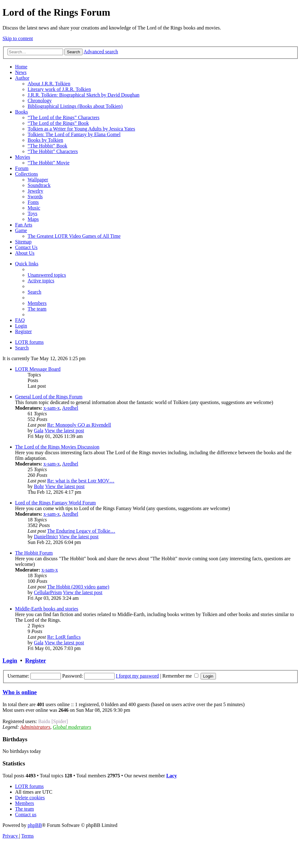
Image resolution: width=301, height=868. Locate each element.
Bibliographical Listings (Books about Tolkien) (75, 106)
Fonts (33, 202)
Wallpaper (38, 180)
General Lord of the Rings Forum (49, 397)
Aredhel (70, 408)
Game (21, 230)
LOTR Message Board (38, 369)
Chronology (40, 101)
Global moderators (72, 727)
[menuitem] (47, 275)
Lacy (172, 776)
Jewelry (35, 191)
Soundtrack (39, 185)
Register (35, 660)
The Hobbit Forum (34, 553)
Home (21, 67)
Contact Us (26, 247)
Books (21, 112)
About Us (25, 253)
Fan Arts (24, 225)
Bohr (39, 486)
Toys (32, 213)
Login (10, 660)
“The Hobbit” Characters (53, 151)
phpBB (35, 825)
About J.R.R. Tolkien (49, 84)
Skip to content (18, 38)
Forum (22, 168)
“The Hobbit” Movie (48, 163)
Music (34, 208)
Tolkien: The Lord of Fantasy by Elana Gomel (74, 134)
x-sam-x (51, 408)
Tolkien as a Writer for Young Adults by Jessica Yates (81, 129)
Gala (39, 431)
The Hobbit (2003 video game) (78, 587)
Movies (23, 157)
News (21, 72)
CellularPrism (48, 592)
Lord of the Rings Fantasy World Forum (55, 503)
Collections (27, 174)
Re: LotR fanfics (64, 637)
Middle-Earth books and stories (47, 609)
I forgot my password (137, 676)
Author (22, 78)
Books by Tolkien (45, 140)
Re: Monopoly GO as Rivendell (79, 425)
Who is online (20, 692)
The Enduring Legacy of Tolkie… (81, 531)
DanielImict (46, 537)
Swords (35, 197)
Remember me (180, 676)
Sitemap (23, 242)
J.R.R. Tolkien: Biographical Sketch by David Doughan (83, 95)
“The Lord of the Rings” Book (58, 123)
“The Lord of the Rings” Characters (64, 117)
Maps (33, 219)
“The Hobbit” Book (47, 146)
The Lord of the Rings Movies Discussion (57, 447)
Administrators (35, 727)
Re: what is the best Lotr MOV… (81, 481)
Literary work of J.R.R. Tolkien (59, 89)
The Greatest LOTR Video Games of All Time (74, 236)
